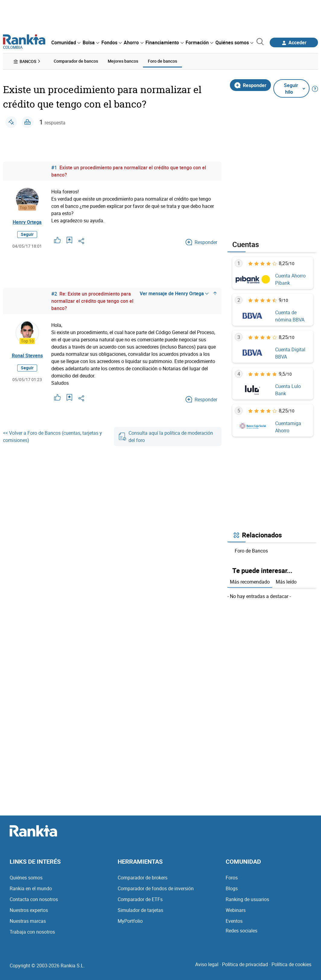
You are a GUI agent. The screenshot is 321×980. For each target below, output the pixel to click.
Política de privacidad (245, 964)
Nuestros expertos (29, 910)
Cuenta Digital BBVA (290, 353)
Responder (250, 85)
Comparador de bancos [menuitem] (76, 61)
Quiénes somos (26, 878)
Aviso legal (207, 964)
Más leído (286, 581)
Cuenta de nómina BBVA (290, 316)
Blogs (232, 888)
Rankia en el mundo (31, 888)
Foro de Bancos (251, 551)
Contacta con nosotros (34, 899)
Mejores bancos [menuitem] (123, 61)
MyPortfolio (130, 921)
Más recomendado (250, 581)
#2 (54, 293)
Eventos (234, 921)
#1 (54, 167)
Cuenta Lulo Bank (288, 390)
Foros (232, 878)
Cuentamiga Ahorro (288, 427)
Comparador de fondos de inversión (156, 888)
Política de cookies (291, 964)
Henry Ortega (27, 222)
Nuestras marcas (28, 921)
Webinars (236, 910)
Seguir (27, 234)
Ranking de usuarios (247, 899)
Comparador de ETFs (140, 899)
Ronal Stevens (27, 355)
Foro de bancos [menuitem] (162, 61)
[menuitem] (66, 42)
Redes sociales (242, 931)
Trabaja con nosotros (32, 932)
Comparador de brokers (143, 878)
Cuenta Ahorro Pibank (290, 279)
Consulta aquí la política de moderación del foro (166, 436)
